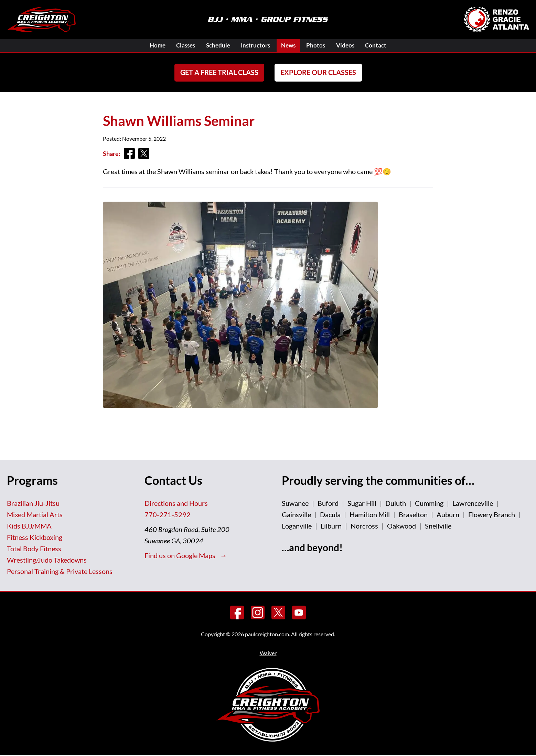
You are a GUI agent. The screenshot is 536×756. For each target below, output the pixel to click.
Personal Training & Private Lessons (60, 572)
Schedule (215, 45)
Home (148, 45)
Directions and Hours (176, 503)
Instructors (255, 45)
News (291, 45)
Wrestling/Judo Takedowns (47, 560)
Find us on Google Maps (181, 556)
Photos (321, 45)
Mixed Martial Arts (35, 515)
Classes (179, 45)
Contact (385, 45)
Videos (352, 45)
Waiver (268, 654)
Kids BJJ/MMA (29, 526)
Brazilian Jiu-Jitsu (33, 503)
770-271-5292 (168, 515)
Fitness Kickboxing (35, 537)
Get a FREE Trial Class (219, 73)
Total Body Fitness (34, 549)
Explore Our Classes (318, 73)
